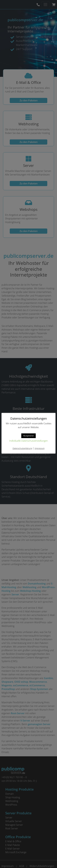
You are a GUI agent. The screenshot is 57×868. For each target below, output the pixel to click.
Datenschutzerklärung (22, 448)
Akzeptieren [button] (28, 436)
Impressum (40, 448)
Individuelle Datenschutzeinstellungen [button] (28, 441)
